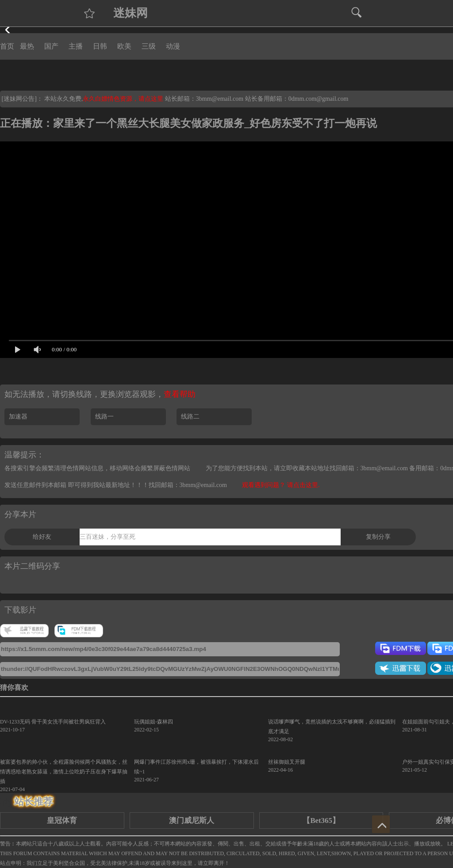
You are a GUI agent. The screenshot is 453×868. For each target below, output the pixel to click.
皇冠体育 (62, 820)
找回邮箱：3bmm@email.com (188, 485)
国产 (51, 46)
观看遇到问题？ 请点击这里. (281, 485)
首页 (7, 46)
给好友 (42, 537)
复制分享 (378, 537)
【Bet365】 (321, 820)
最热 (27, 46)
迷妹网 (131, 13)
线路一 (104, 417)
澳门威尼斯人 (192, 820)
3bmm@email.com (220, 99)
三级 (149, 46)
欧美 (124, 46)
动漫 (173, 46)
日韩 (100, 46)
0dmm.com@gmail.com (319, 99)
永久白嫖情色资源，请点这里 (124, 99)
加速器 (18, 417)
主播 (76, 46)
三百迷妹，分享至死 (107, 537)
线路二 (190, 417)
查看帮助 (180, 394)
